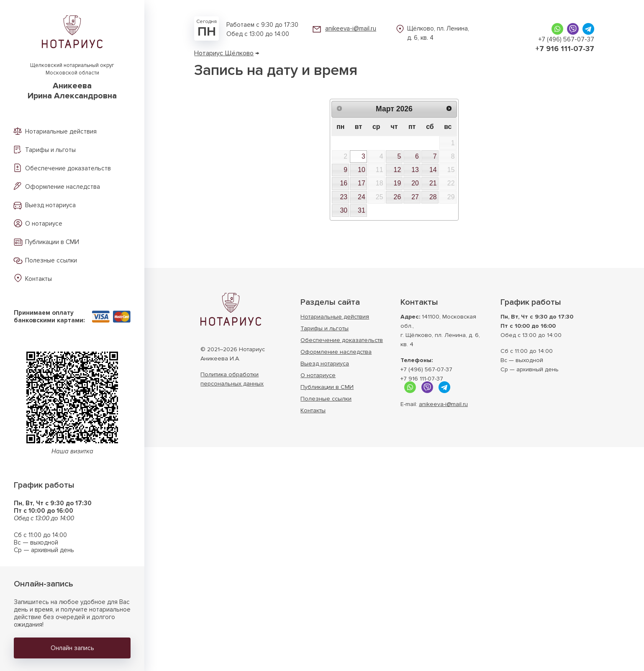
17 (362, 183)
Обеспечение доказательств (68, 168)
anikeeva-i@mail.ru (351, 28)
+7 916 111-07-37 (565, 49)
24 (362, 197)
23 (344, 197)
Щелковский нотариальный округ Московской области (72, 81)
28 (433, 197)
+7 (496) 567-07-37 (566, 39)
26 (398, 197)
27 (415, 197)
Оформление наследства (63, 187)
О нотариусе (44, 224)
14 (433, 170)
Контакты (38, 279)
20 (415, 183)
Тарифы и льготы (50, 150)
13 (415, 170)
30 (344, 210)
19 (398, 183)
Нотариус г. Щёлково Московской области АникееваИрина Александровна (231, 309)
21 (433, 183)
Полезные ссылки (51, 260)
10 (362, 170)
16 (344, 183)
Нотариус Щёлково (224, 53)
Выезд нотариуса (50, 205)
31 (362, 210)
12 (398, 170)
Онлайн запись (72, 648)
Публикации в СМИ (52, 242)
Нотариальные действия (61, 131)
